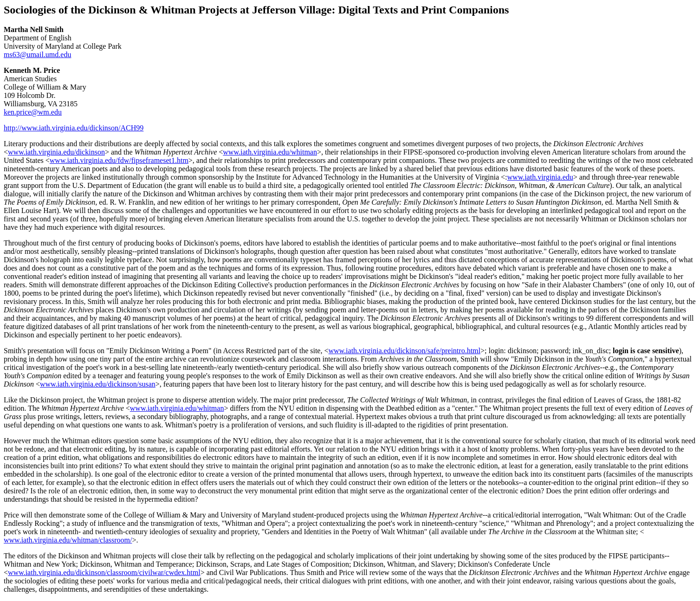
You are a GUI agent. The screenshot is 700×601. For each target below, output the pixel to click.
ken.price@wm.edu (33, 112)
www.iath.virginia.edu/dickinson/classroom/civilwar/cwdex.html (104, 572)
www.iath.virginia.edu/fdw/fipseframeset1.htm (119, 160)
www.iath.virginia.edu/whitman (270, 152)
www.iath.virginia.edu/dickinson (56, 152)
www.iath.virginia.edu (540, 177)
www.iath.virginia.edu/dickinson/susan (98, 384)
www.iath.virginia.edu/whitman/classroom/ (68, 540)
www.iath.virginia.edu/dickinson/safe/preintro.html (404, 351)
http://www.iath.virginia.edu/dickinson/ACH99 (74, 128)
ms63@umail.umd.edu (37, 55)
